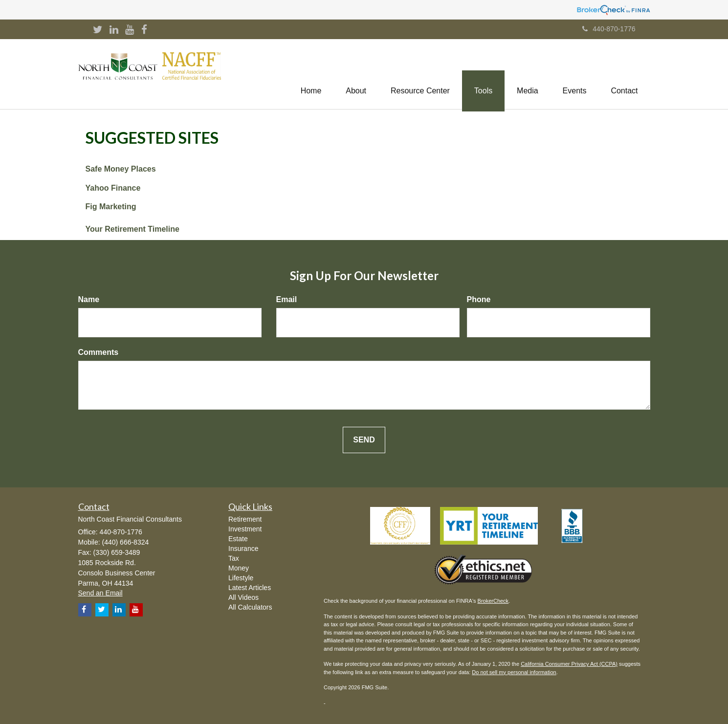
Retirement (245, 519)
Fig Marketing (111, 207)
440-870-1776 (609, 29)
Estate (238, 539)
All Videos (243, 597)
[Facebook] (144, 30)
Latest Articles (250, 588)
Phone (479, 299)
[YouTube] (130, 30)
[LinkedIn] (114, 30)
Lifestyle (241, 578)
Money (239, 568)
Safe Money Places (121, 169)
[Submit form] (364, 440)
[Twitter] (98, 30)
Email (287, 299)
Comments (99, 352)
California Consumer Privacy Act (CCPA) (569, 664)
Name (89, 299)
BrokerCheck (493, 601)
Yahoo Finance (113, 188)
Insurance (243, 548)
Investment (245, 529)
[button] (356, 74)
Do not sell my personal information (514, 672)
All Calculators (250, 607)
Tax (234, 558)
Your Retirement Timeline (132, 229)
